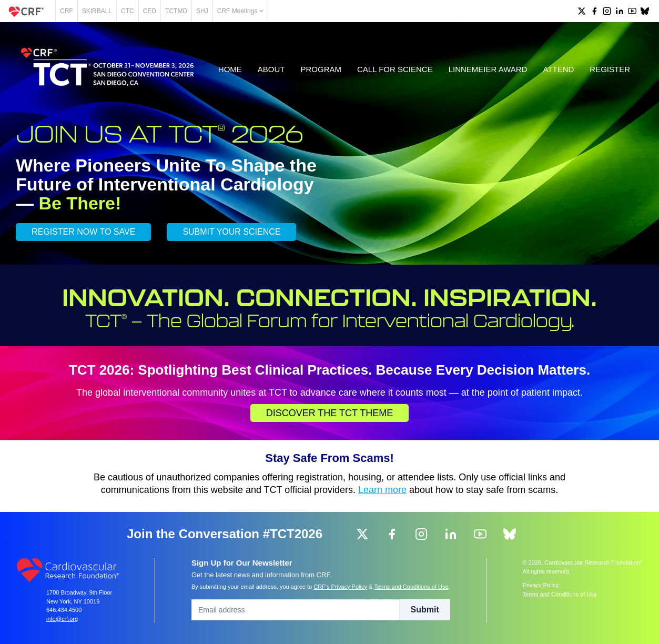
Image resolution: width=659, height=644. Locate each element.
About (271, 69)
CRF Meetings (240, 11)
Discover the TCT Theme (330, 413)
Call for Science (395, 69)
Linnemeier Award (488, 69)
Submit (425, 610)
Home (230, 69)
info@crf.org (62, 619)
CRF (67, 11)
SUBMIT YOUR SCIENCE (231, 232)
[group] (582, 11)
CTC (128, 11)
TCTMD (176, 11)
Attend (558, 69)
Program (321, 69)
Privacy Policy (541, 585)
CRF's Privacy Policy (340, 587)
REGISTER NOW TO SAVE (83, 232)
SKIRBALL (97, 11)
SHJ (202, 11)
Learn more (382, 490)
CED (150, 11)
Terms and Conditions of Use (411, 587)
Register (610, 69)
